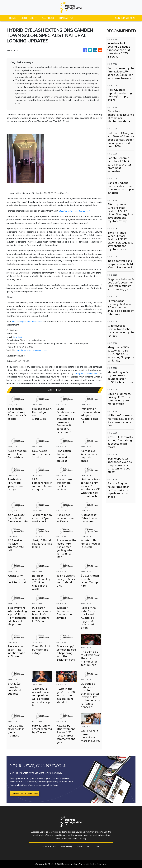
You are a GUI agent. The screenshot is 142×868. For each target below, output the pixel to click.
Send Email (18, 337)
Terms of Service (46, 846)
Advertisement (84, 846)
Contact (100, 846)
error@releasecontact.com (85, 374)
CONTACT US (66, 18)
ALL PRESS (48, 18)
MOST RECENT (29, 18)
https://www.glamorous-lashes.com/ (76, 211)
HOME (12, 18)
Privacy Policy (66, 846)
